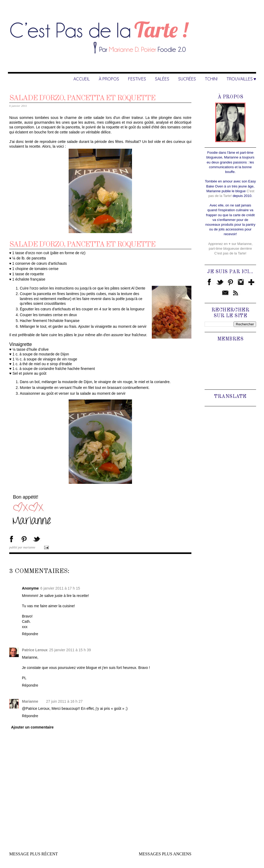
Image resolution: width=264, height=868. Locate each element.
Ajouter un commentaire (32, 727)
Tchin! (211, 79)
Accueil (82, 79)
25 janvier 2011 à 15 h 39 (70, 650)
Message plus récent (34, 854)
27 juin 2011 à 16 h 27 (64, 701)
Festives (137, 79)
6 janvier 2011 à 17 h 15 (60, 588)
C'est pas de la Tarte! (230, 253)
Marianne (30, 701)
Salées (162, 79)
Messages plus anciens (165, 854)
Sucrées (187, 79)
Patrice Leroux (35, 650)
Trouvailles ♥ (241, 79)
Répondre (30, 634)
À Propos (109, 79)
